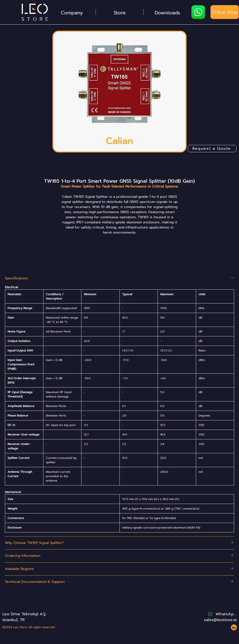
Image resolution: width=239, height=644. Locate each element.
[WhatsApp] (222, 614)
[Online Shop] (225, 12)
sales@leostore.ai (220, 620)
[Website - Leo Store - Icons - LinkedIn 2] (234, 627)
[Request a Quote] (212, 149)
